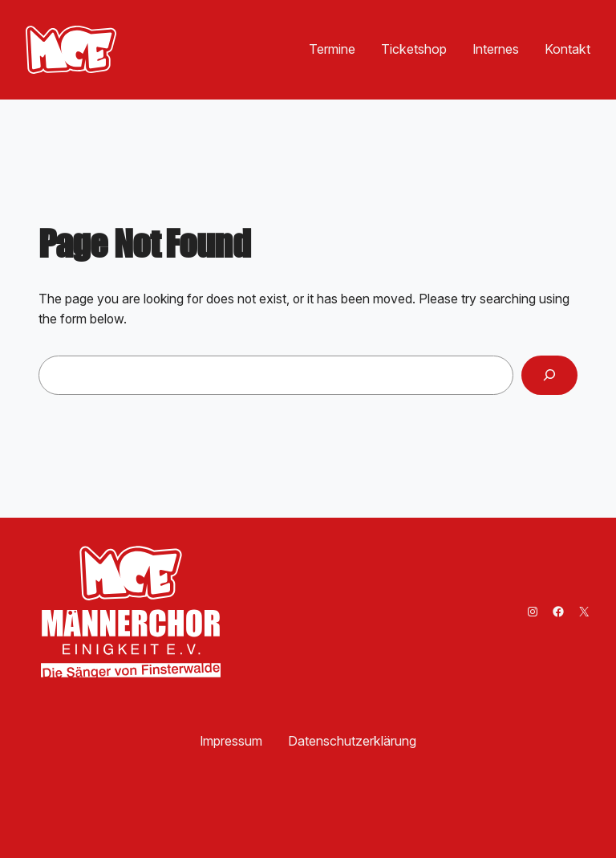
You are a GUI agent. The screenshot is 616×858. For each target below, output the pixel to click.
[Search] (549, 375)
